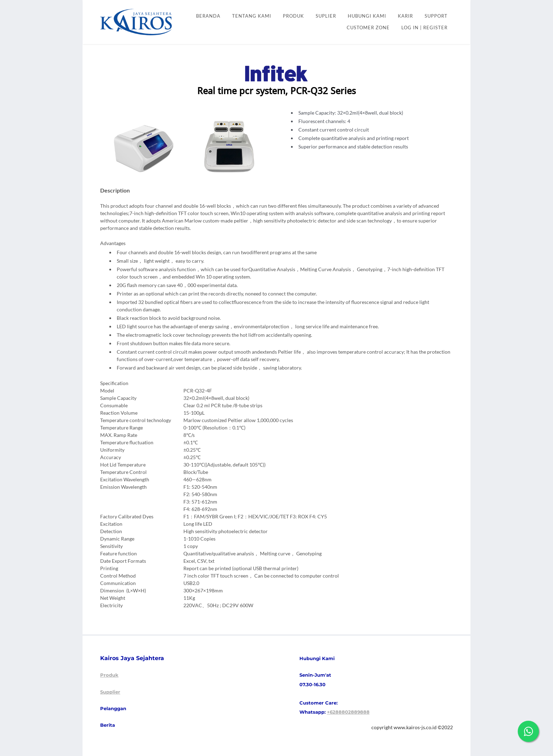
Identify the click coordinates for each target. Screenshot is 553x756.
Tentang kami (252, 16)
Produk (109, 675)
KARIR (405, 16)
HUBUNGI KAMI (367, 16)
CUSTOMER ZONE (368, 28)
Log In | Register (424, 28)
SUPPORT (436, 16)
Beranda (208, 16)
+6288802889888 (348, 712)
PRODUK (293, 16)
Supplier (110, 692)
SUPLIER (326, 16)
